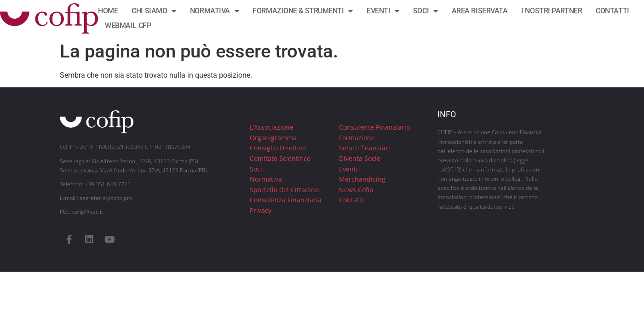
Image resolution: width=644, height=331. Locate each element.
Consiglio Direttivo (278, 148)
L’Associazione (272, 127)
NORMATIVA (215, 11)
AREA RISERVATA (480, 11)
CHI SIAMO (154, 11)
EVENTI (383, 11)
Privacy (261, 210)
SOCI (425, 11)
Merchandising (362, 179)
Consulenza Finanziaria (286, 200)
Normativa (266, 179)
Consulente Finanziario (374, 127)
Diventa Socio (360, 158)
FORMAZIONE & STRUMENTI (303, 11)
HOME (108, 11)
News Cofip (356, 190)
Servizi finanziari (365, 148)
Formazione (357, 138)
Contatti (351, 200)
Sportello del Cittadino (284, 190)
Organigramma (273, 138)
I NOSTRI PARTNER (552, 11)
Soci (256, 169)
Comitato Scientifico (280, 158)
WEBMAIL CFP (128, 26)
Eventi (348, 169)
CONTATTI (612, 11)
